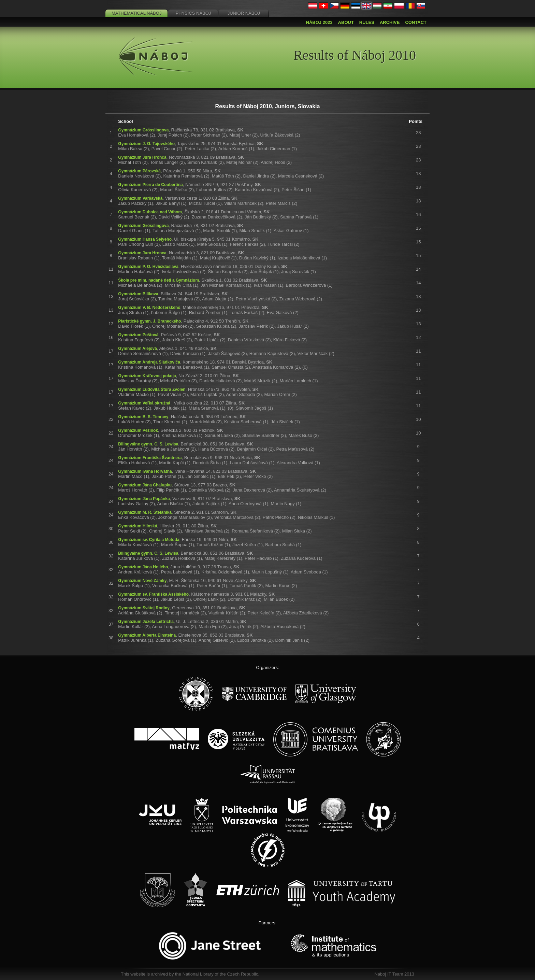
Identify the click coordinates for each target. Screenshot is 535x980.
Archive (390, 22)
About (346, 22)
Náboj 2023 (319, 22)
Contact (416, 22)
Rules (367, 22)
